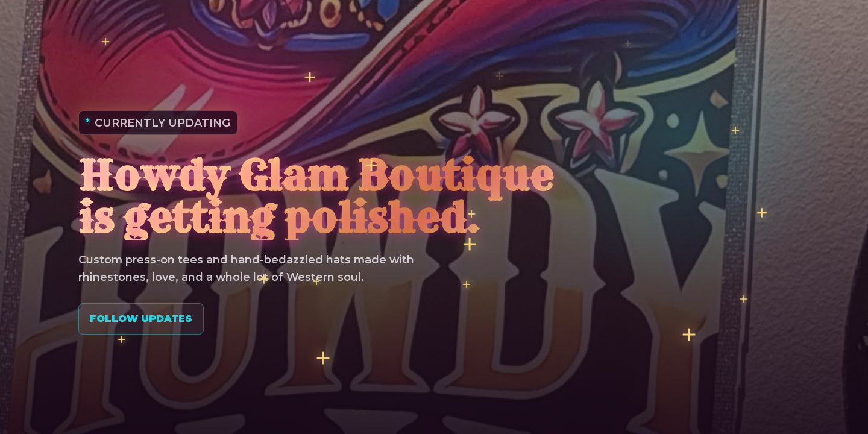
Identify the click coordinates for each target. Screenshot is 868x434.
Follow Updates (141, 319)
